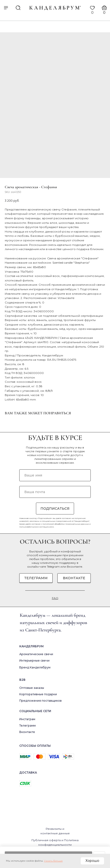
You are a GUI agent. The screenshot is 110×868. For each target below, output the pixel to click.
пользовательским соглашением (37, 527)
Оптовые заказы (32, 688)
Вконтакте (75, 567)
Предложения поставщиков (40, 701)
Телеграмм (27, 726)
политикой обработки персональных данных (66, 524)
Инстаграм (27, 719)
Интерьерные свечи (34, 660)
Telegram (53, 567)
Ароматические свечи (36, 654)
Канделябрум (31, 646)
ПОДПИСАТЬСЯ (55, 509)
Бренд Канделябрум (35, 667)
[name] (55, 475)
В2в (22, 680)
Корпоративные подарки (38, 694)
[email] (55, 492)
